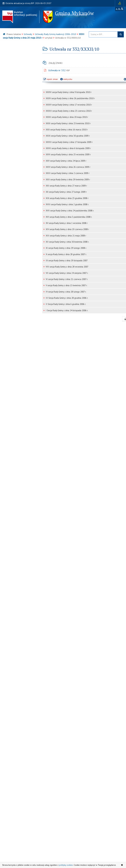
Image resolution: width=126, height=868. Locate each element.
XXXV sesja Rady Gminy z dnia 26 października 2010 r (70, 98)
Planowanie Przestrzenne (18, 710)
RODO (8, 744)
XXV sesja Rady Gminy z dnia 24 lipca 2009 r (66, 161)
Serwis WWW (15, 854)
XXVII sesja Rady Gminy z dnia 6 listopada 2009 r (68, 148)
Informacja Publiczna (16, 736)
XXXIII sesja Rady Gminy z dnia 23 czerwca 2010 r (69, 111)
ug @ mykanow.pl (17, 851)
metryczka (67, 79)
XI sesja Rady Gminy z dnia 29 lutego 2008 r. (66, 248)
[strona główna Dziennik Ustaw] (21, 792)
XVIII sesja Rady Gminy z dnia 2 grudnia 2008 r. (67, 204)
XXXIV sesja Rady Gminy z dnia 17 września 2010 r (69, 105)
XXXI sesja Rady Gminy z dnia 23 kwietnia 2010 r (68, 123)
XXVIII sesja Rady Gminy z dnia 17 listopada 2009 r (69, 142)
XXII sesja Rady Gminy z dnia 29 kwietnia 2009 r (68, 179)
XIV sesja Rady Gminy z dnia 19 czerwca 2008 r (67, 229)
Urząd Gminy (11, 49)
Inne (7, 753)
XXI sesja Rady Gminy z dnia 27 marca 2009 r (66, 186)
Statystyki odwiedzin (78, 851)
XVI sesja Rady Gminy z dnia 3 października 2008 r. (69, 217)
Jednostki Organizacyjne (17, 718)
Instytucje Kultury (14, 727)
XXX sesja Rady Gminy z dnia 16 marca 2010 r (66, 130)
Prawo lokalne (12, 66)
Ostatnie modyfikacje (78, 841)
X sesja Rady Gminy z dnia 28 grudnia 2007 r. (66, 254)
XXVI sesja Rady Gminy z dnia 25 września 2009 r (68, 154)
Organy (8, 57)
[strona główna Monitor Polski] (21, 805)
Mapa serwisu (74, 838)
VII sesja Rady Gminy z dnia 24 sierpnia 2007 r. (67, 273)
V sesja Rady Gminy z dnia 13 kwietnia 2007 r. (66, 285)
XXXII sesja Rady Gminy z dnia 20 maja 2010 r (67, 117)
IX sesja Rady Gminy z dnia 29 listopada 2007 (66, 260)
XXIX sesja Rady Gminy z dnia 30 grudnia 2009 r (67, 136)
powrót (117, 79)
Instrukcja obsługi (76, 844)
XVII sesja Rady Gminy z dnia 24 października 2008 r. (70, 211)
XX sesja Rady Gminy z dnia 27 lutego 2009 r (66, 192)
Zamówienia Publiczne (16, 701)
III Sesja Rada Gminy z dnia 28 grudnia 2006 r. (67, 298)
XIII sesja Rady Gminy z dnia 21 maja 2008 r (66, 236)
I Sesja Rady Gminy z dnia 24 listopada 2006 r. (67, 310)
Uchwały (28, 34)
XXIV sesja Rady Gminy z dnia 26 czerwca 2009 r (68, 167)
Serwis (10, 762)
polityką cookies (66, 865)
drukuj (118, 319)
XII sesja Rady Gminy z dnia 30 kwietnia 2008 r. (67, 242)
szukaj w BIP (121, 34)
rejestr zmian (51, 79)
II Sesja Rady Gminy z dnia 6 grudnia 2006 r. (66, 304)
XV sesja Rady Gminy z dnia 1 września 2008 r (66, 223)
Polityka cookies (75, 854)
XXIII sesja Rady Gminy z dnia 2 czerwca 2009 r (67, 173)
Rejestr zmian (74, 848)
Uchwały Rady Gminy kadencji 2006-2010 (55, 34)
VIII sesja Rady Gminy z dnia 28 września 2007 (67, 267)
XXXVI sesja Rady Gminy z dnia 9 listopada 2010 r (68, 92)
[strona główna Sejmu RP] (21, 777)
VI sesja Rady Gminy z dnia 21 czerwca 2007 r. (67, 279)
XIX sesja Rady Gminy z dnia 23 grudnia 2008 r (67, 198)
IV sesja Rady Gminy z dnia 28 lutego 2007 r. (66, 292)
